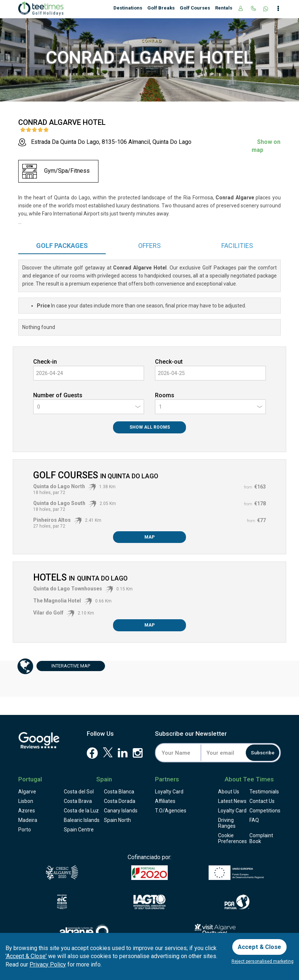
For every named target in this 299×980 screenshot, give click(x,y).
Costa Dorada (120, 801)
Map (149, 537)
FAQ (254, 820)
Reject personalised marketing (263, 961)
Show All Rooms (150, 427)
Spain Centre (79, 830)
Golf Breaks (161, 8)
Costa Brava (78, 801)
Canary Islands (121, 811)
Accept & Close (262, 944)
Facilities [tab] (237, 246)
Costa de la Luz (81, 811)
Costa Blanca (119, 792)
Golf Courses (195, 8)
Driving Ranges (227, 823)
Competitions (265, 811)
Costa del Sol (79, 792)
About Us (229, 792)
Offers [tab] (149, 246)
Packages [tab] (62, 246)
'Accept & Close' (26, 955)
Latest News (232, 801)
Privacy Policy (48, 963)
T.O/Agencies (171, 811)
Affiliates (165, 801)
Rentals (224, 8)
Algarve (27, 792)
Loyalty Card (169, 792)
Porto (25, 830)
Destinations (128, 8)
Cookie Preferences (232, 838)
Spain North (117, 820)
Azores (27, 811)
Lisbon (26, 801)
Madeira (28, 820)
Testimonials (264, 792)
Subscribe (259, 753)
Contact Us (262, 801)
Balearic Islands (82, 820)
